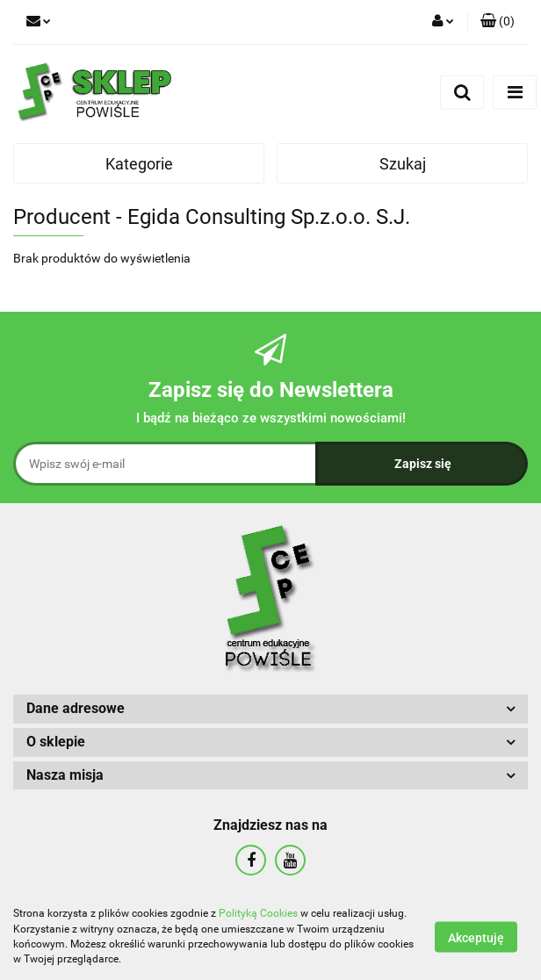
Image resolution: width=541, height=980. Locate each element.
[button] (498, 22)
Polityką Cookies (258, 913)
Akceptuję (476, 937)
